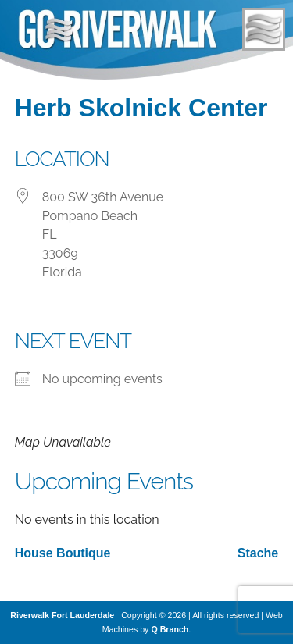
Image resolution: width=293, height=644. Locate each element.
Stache (258, 553)
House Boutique (63, 553)
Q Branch (170, 629)
